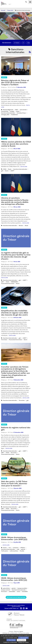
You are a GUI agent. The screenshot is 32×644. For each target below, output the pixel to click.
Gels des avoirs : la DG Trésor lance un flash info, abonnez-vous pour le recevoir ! (14, 483)
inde (18, 549)
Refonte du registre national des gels (16, 428)
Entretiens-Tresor (21, 113)
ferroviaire (4, 591)
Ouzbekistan (15, 115)
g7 (23, 43)
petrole (23, 549)
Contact (11, 631)
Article (4, 77)
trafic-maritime (14, 551)
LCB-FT (12, 171)
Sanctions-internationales (8, 113)
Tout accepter (23, 638)
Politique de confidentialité (10, 633)
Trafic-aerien (5, 551)
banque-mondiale (22, 588)
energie (12, 111)
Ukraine (21, 225)
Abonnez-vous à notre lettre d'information (16, 606)
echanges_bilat (5, 115)
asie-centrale (23, 110)
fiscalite (22, 551)
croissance (16, 548)
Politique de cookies (24, 633)
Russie (10, 169)
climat (18, 111)
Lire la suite (24, 166)
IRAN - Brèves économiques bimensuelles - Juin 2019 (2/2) (14, 538)
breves (5, 548)
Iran (10, 548)
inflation (23, 548)
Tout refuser (11, 640)
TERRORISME (14, 282)
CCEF (16, 110)
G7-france (17, 43)
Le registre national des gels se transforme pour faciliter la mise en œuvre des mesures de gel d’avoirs (16, 256)
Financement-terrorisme (8, 283)
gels (2, 171)
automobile (12, 591)
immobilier (25, 591)
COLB (5, 169)
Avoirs (7, 171)
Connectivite (5, 111)
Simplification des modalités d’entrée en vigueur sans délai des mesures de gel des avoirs (15, 313)
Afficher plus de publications (16, 597)
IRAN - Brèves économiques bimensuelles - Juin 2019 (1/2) (14, 579)
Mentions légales (19, 631)
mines (18, 591)
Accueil (3, 10)
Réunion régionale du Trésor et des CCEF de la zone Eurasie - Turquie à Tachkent (15, 82)
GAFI (3, 282)
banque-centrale (6, 590)
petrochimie (6, 588)
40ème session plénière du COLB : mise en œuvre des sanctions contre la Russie (16, 144)
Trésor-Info (10, 10)
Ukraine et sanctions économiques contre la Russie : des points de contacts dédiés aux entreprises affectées (15, 201)
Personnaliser (21, 640)
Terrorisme (4, 340)
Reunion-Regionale (8, 110)
